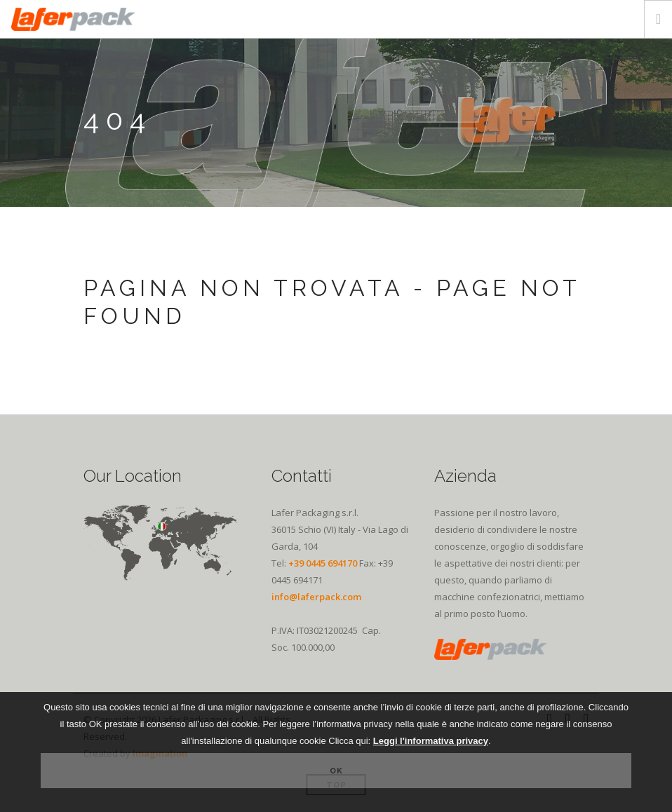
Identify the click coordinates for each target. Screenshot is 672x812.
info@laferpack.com (316, 597)
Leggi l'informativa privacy (431, 741)
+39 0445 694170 (323, 563)
